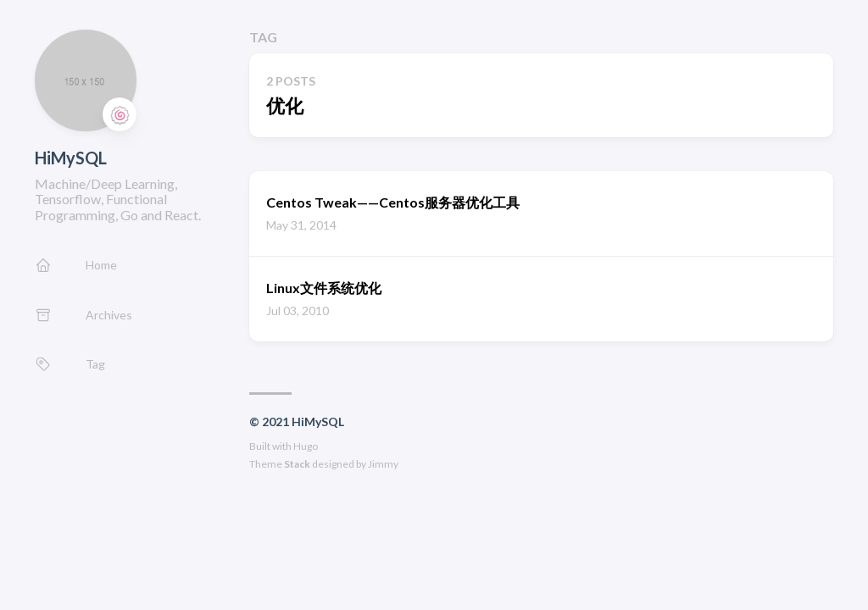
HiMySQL (71, 158)
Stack (297, 464)
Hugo (306, 446)
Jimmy (383, 464)
